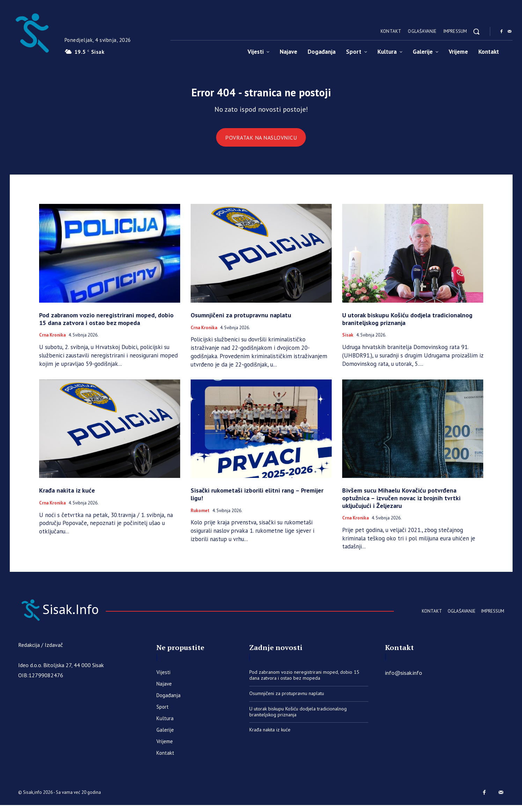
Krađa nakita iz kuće (67, 495)
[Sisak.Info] (32, 31)
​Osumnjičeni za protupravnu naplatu (241, 320)
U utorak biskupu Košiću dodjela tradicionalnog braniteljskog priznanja (407, 324)
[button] (476, 31)
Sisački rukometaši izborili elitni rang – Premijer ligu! (257, 499)
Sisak (348, 340)
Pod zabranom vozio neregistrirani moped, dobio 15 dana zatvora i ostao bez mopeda (106, 324)
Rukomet (200, 515)
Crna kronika (52, 340)
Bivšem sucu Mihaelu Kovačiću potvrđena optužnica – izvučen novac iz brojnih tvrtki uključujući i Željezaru (401, 503)
